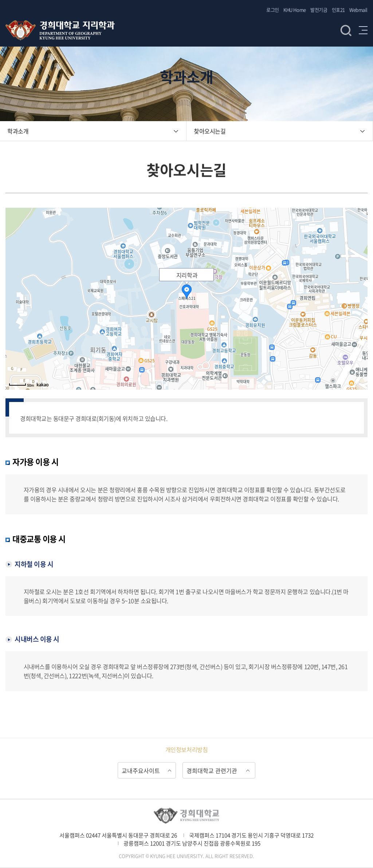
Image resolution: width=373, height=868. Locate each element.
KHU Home (295, 10)
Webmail (358, 10)
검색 (346, 30)
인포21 (338, 10)
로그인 (273, 10)
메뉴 (363, 30)
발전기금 (319, 10)
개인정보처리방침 (186, 749)
